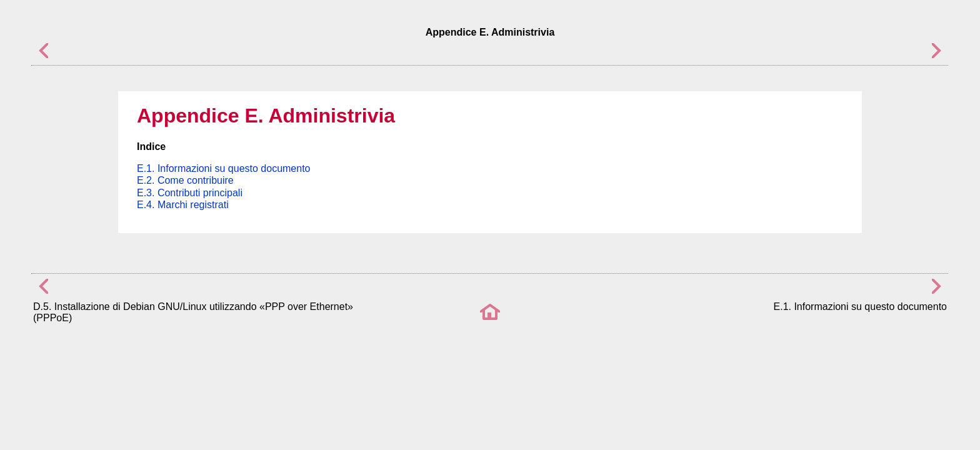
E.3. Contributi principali (190, 193)
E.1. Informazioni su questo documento (224, 168)
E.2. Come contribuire (185, 180)
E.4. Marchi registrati (183, 205)
